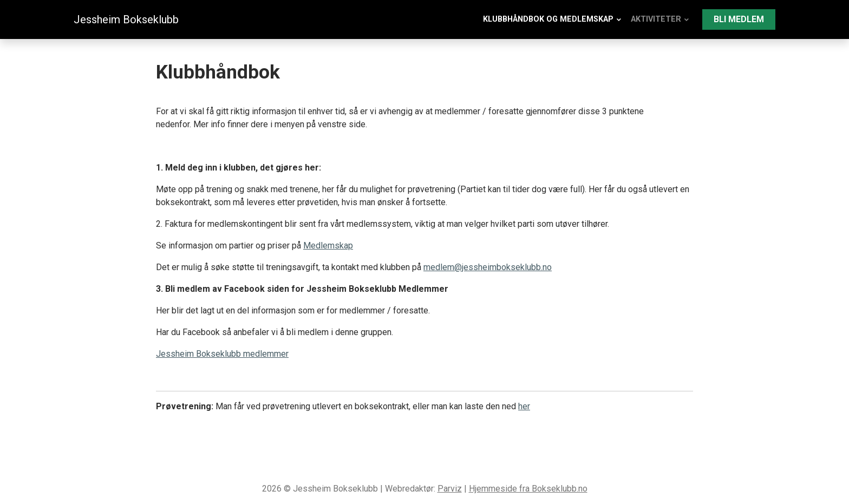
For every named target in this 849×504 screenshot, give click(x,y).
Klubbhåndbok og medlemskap (548, 19)
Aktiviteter (656, 19)
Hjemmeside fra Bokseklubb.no (528, 489)
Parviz (450, 489)
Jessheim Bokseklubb (126, 19)
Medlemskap (328, 246)
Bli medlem (739, 19)
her (524, 406)
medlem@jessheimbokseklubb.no (488, 267)
